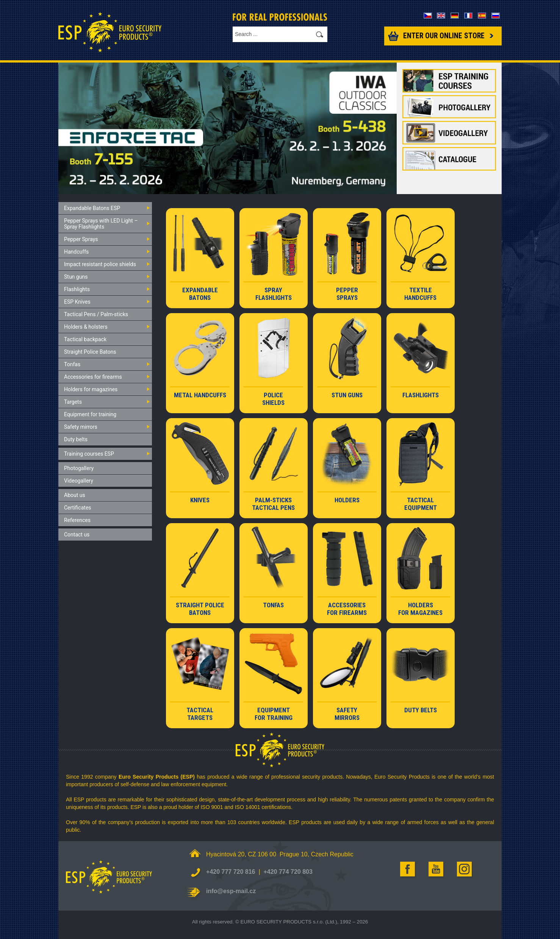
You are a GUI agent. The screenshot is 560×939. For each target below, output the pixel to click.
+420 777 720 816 (231, 872)
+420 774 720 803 (288, 872)
